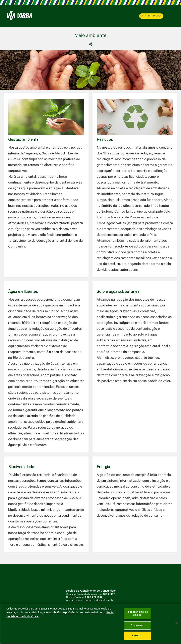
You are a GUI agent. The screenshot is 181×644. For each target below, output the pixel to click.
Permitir (137, 636)
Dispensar (137, 625)
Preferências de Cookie (137, 614)
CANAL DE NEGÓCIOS (151, 16)
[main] (90, 623)
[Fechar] (177, 623)
